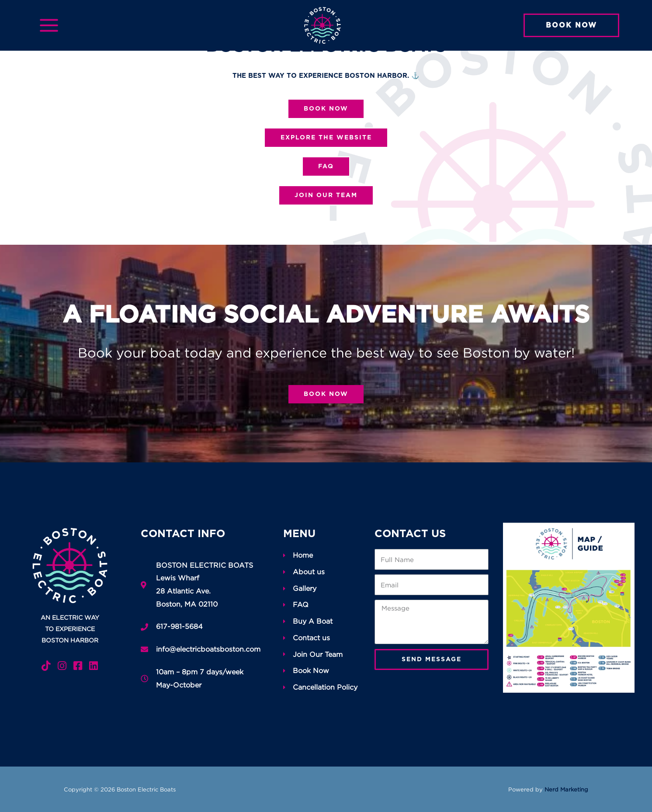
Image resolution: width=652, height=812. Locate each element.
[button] (571, 25)
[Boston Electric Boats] (323, 24)
